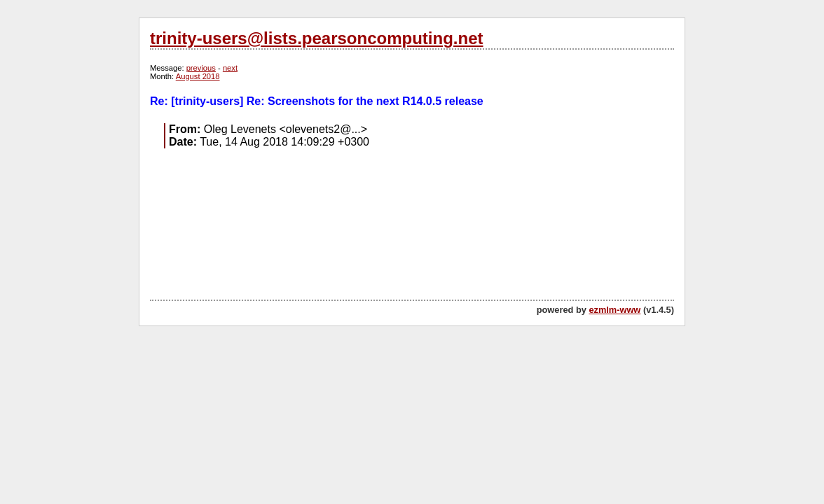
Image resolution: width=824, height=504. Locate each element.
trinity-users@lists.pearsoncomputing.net (316, 38)
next (230, 68)
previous (201, 68)
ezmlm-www (614, 310)
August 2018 (198, 76)
